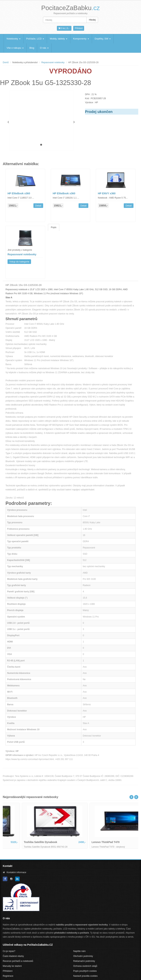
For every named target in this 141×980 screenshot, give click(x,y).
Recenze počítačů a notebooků (18, 961)
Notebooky (14, 39)
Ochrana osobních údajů (85, 966)
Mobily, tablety (59, 39)
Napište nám (79, 951)
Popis (54, 227)
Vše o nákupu (15, 48)
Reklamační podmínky (84, 961)
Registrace (8, 976)
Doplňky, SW (103, 39)
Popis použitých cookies (85, 971)
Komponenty (81, 39)
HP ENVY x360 (107, 193)
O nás (44, 48)
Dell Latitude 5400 (17, 842)
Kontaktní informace (16, 872)
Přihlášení (8, 971)
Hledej (92, 20)
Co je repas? (9, 951)
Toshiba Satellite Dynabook (90, 842)
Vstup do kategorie (19, 262)
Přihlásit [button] (79, 28)
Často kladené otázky (13, 956)
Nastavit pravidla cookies (85, 976)
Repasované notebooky (53, 62)
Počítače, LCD (35, 39)
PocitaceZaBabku (70, 8)
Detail (38, 206)
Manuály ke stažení (12, 966)
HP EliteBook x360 (19, 193)
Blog (32, 48)
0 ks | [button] (64, 28)
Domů (6, 62)
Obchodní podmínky (83, 956)
